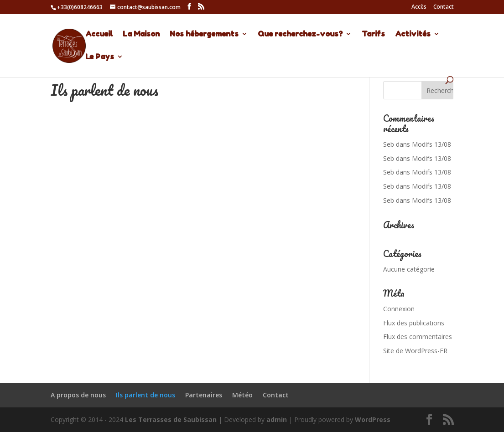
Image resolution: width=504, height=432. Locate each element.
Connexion (399, 309)
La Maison (141, 34)
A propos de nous (78, 395)
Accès (419, 7)
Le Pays (100, 57)
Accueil (99, 34)
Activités (413, 34)
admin (277, 419)
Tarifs (373, 34)
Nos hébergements (204, 34)
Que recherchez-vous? (300, 34)
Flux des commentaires (418, 337)
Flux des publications (414, 323)
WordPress (373, 419)
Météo (242, 395)
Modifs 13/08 (431, 144)
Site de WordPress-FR (415, 351)
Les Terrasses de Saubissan (171, 419)
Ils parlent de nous (145, 395)
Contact (444, 7)
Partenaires (204, 395)
